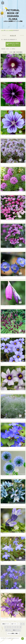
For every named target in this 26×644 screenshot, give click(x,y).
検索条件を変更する (14, 44)
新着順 (11, 52)
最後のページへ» (17, 630)
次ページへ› (8, 630)
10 (20, 627)
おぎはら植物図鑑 (9, 30)
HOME (2, 30)
